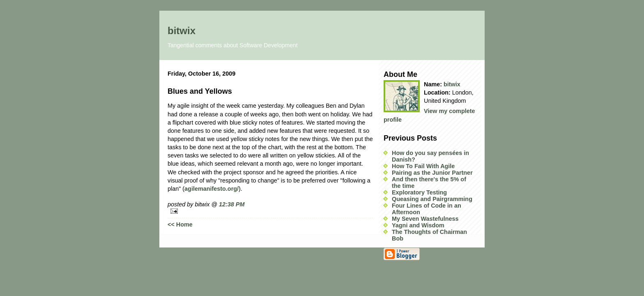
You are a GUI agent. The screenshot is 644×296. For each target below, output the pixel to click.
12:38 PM (232, 204)
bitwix (182, 31)
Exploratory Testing (419, 192)
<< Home (180, 224)
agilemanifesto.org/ (212, 189)
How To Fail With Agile (423, 166)
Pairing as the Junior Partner (432, 173)
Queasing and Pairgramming (432, 199)
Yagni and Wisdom (418, 225)
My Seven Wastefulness (425, 219)
